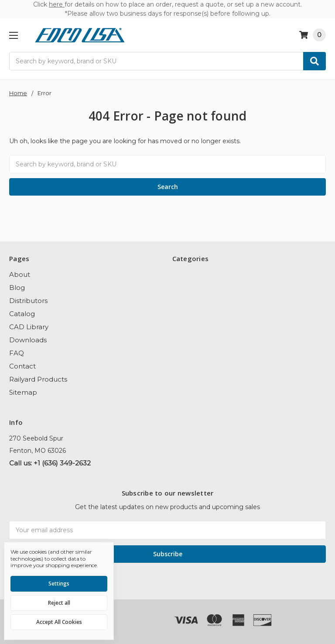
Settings (59, 584)
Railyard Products (38, 379)
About (20, 274)
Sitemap (23, 392)
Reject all (59, 603)
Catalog (22, 314)
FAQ (17, 353)
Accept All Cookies (59, 622)
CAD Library (29, 327)
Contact (22, 366)
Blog (17, 288)
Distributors (28, 301)
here (57, 4)
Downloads (28, 340)
